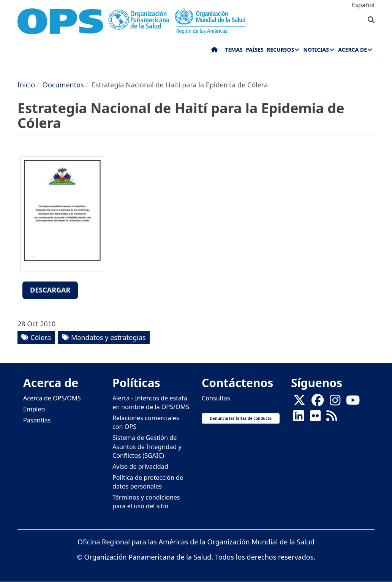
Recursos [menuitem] (280, 50)
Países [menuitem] (254, 50)
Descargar (50, 290)
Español (363, 5)
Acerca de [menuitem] (352, 50)
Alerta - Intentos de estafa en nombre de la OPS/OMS (151, 402)
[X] (299, 402)
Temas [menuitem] (234, 50)
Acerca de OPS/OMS (52, 398)
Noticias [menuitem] (316, 50)
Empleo (34, 409)
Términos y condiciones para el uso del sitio (146, 502)
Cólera (41, 337)
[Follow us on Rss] (332, 418)
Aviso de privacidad (140, 467)
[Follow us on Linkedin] (299, 418)
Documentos (63, 85)
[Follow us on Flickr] (315, 418)
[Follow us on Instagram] (335, 402)
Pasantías (37, 420)
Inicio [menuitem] (214, 51)
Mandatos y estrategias (108, 337)
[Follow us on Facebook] (318, 402)
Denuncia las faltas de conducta (241, 418)
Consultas (216, 398)
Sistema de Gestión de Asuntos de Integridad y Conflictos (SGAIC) (147, 446)
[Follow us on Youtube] (353, 402)
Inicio (26, 85)
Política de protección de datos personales (148, 482)
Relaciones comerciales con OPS (146, 422)
